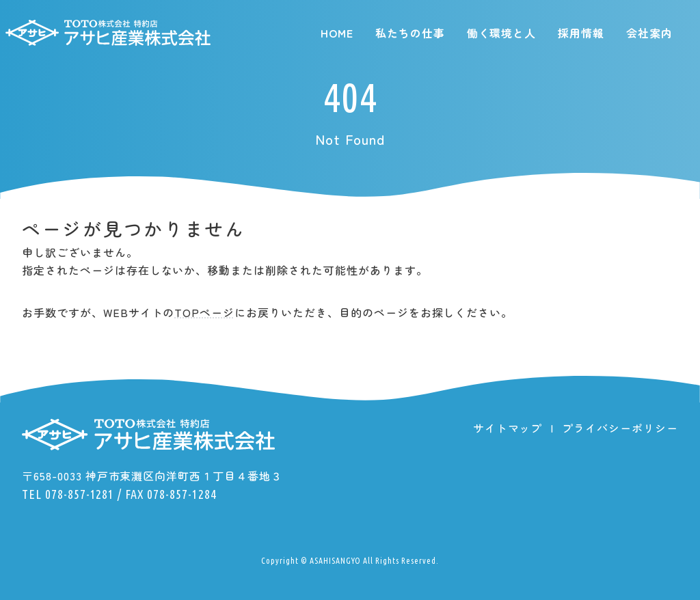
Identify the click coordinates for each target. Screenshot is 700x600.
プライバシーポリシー (620, 428)
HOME (337, 33)
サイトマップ (508, 428)
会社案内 (649, 33)
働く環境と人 (502, 33)
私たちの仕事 (410, 33)
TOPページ (204, 312)
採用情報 (581, 33)
